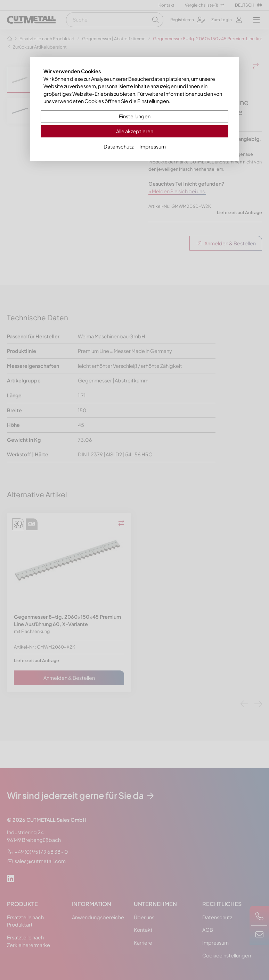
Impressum (153, 146)
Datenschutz (119, 146)
